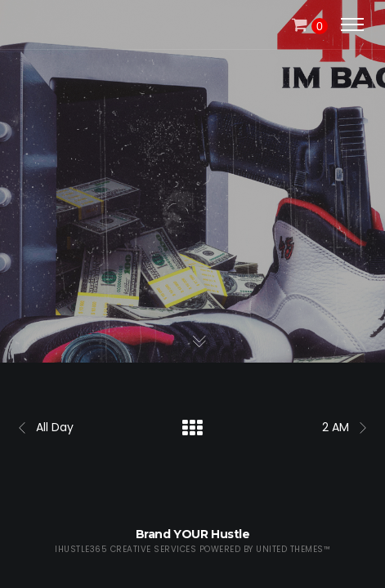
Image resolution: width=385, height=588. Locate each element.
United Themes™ (293, 549)
